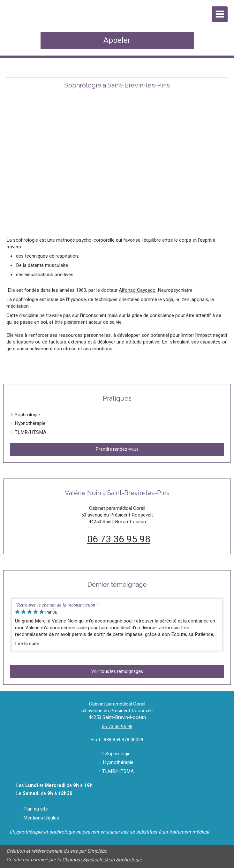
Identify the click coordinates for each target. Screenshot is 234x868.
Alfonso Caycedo (137, 290)
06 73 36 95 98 (119, 540)
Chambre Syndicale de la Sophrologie (102, 860)
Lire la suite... (29, 644)
